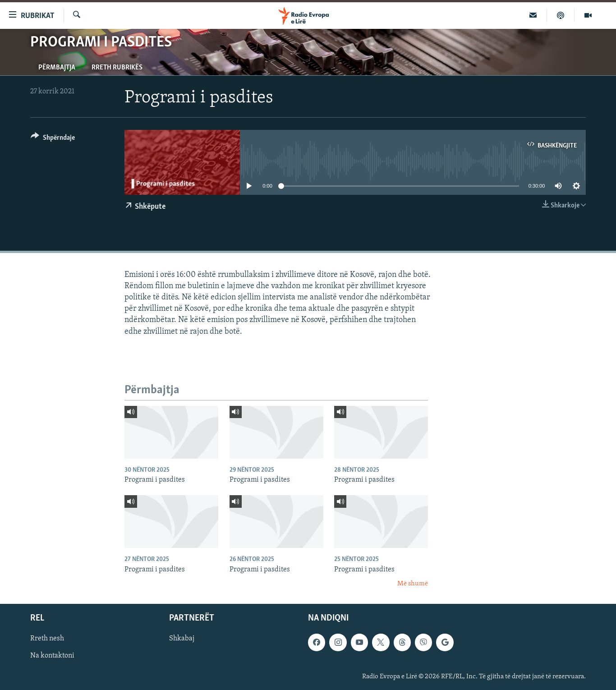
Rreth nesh (47, 639)
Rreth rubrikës (117, 68)
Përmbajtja (57, 68)
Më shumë (413, 584)
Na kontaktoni (52, 656)
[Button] (53, 139)
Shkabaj (182, 639)
